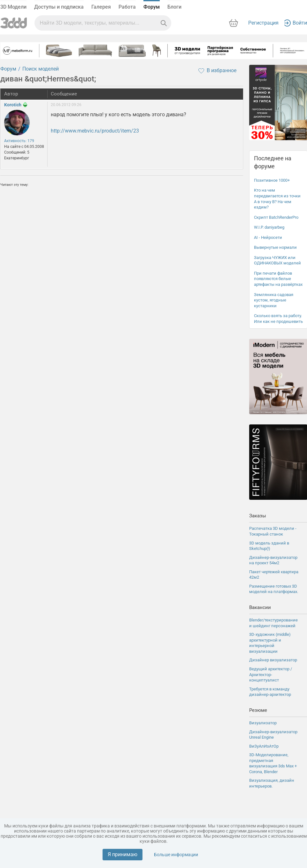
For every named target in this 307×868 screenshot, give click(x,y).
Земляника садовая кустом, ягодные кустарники (274, 300)
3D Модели (13, 7)
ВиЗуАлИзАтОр (264, 746)
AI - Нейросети (268, 237)
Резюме (258, 710)
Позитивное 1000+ (272, 180)
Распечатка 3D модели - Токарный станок (273, 531)
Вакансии (260, 607)
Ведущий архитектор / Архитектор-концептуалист (271, 674)
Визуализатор (263, 723)
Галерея (101, 7)
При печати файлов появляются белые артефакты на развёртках (278, 279)
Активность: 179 (19, 141)
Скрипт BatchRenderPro (276, 217)
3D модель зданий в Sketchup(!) (269, 546)
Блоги (174, 7)
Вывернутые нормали (275, 247)
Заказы (258, 516)
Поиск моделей (41, 69)
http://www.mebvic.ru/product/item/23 (95, 131)
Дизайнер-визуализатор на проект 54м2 (273, 560)
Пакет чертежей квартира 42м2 (274, 575)
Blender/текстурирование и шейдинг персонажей (273, 623)
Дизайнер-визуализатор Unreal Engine (273, 735)
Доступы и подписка (59, 7)
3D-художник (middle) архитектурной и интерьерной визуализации (270, 643)
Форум (152, 7)
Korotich (13, 105)
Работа (127, 7)
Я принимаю (123, 854)
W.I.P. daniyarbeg (269, 227)
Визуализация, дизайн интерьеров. (272, 783)
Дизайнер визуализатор (273, 660)
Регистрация (263, 23)
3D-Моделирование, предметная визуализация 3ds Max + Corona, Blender (273, 763)
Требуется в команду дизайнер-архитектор (270, 692)
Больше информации (176, 855)
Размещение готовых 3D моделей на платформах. (274, 589)
